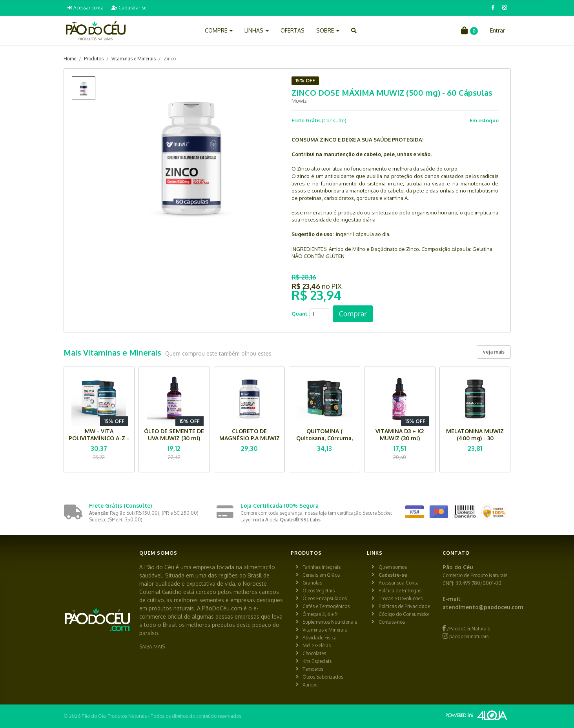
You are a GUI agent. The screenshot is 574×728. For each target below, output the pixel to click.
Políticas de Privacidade (404, 606)
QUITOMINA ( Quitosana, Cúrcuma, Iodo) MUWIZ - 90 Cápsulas (324, 442)
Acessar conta (86, 8)
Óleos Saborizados (323, 677)
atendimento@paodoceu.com (483, 607)
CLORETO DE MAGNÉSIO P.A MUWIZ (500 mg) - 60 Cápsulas (250, 442)
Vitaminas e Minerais (134, 59)
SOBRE (328, 30)
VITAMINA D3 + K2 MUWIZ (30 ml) (400, 435)
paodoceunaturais (466, 636)
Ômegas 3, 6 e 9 (320, 614)
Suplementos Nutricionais (330, 622)
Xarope (310, 685)
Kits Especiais (317, 661)
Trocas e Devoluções (401, 598)
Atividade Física (320, 638)
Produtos (94, 59)
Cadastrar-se (129, 8)
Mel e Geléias (317, 645)
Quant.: (301, 314)
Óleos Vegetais (319, 591)
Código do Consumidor (404, 614)
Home (70, 59)
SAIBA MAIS (152, 647)
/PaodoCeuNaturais (466, 629)
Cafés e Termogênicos (326, 606)
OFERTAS (292, 30)
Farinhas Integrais (322, 567)
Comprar (353, 314)
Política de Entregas (400, 591)
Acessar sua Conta (399, 583)
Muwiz (299, 101)
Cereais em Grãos (321, 575)
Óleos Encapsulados (325, 598)
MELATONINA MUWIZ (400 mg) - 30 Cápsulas (475, 438)
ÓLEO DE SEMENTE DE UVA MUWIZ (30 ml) (174, 435)
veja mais (494, 352)
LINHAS (257, 30)
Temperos (313, 669)
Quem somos (393, 567)
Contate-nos (392, 622)
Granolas (312, 583)
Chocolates (314, 653)
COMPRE (219, 30)
